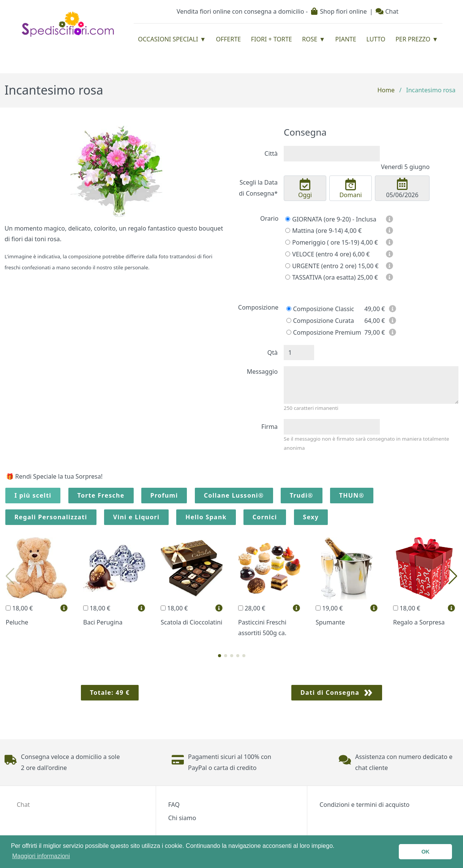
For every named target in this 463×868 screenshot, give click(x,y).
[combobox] (332, 154)
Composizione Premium (324, 332)
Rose (310, 39)
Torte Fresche (101, 495)
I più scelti (33, 495)
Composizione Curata (320, 321)
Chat (387, 11)
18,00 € (19, 608)
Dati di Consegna (330, 693)
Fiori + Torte (272, 39)
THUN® (352, 495)
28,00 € (252, 608)
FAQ (174, 805)
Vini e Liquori (136, 517)
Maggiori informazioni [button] (41, 856)
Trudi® (302, 495)
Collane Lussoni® (234, 495)
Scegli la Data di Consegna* (258, 188)
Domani (351, 189)
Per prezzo (413, 39)
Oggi (305, 189)
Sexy (311, 517)
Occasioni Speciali (168, 39)
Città (271, 153)
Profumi (164, 495)
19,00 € (329, 608)
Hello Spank (206, 517)
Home (386, 90)
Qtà (273, 353)
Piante (346, 39)
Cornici (265, 517)
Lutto (376, 39)
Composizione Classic (320, 309)
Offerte (229, 39)
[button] (220, 656)
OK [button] (425, 852)
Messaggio (262, 372)
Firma (269, 427)
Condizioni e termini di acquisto (364, 805)
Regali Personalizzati (51, 517)
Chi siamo (182, 818)
